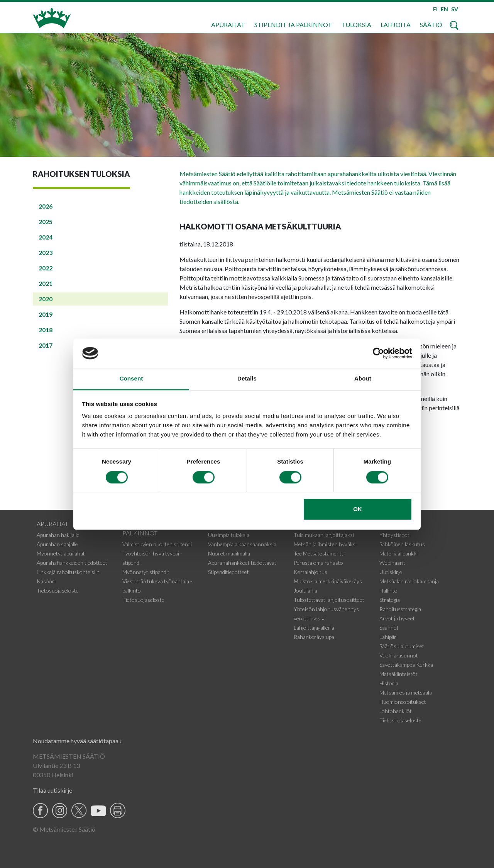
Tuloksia (356, 25)
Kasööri (46, 581)
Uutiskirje (391, 572)
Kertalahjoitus (310, 572)
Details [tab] (247, 379)
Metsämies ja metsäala (406, 692)
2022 (46, 268)
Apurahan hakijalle (58, 535)
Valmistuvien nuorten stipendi (157, 544)
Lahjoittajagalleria (314, 628)
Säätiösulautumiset (402, 646)
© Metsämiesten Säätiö (64, 829)
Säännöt (389, 628)
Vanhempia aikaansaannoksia (242, 544)
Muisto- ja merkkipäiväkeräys (328, 581)
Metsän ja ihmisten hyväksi (325, 544)
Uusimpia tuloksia (229, 535)
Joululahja (305, 590)
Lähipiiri (388, 637)
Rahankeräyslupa (314, 637)
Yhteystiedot (394, 535)
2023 (46, 252)
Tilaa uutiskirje (52, 790)
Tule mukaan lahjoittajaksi (324, 535)
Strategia (390, 600)
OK (358, 509)
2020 (46, 299)
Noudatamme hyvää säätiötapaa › (77, 741)
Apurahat (228, 25)
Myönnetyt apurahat (61, 553)
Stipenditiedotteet (228, 572)
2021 (46, 283)
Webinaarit (392, 563)
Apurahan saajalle (57, 544)
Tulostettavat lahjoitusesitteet (329, 600)
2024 (46, 237)
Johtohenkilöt (396, 711)
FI (435, 9)
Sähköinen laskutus (402, 544)
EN (444, 9)
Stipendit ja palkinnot (293, 25)
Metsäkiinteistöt (398, 674)
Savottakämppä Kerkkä (406, 665)
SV (455, 9)
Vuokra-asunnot (399, 655)
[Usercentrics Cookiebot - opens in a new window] (378, 353)
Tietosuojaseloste (58, 590)
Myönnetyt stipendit (146, 572)
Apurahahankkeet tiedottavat (242, 563)
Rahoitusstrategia (400, 609)
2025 (46, 222)
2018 (46, 330)
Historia (389, 683)
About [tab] (363, 379)
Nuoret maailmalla (229, 553)
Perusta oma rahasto (318, 563)
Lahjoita (396, 25)
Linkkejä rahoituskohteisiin (68, 572)
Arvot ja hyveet (397, 618)
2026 (46, 206)
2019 (46, 314)
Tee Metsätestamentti (319, 553)
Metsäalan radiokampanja (409, 581)
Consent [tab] (131, 379)
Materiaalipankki (398, 553)
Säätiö (431, 25)
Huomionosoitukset (403, 702)
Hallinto (388, 590)
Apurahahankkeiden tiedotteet (72, 563)
